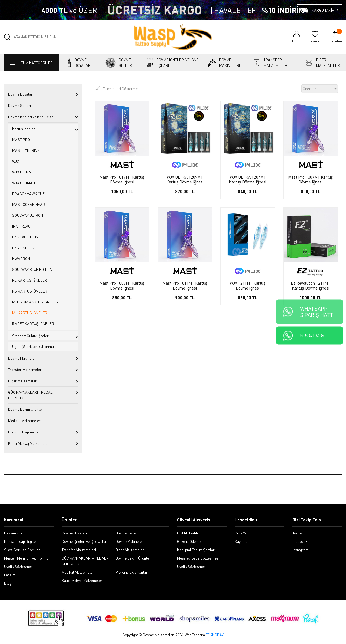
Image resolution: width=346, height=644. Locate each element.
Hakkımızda (13, 533)
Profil (296, 41)
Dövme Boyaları (79, 63)
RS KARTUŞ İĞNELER (30, 291)
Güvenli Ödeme (189, 541)
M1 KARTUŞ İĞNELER (30, 313)
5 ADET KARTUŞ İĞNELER (33, 323)
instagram (300, 550)
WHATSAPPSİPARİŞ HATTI (317, 312)
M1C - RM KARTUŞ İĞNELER (35, 302)
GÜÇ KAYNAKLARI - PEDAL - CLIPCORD (32, 395)
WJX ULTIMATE (24, 183)
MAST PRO (21, 139)
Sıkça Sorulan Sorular (22, 550)
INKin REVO (21, 226)
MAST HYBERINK (26, 150)
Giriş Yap (242, 533)
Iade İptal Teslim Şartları (196, 550)
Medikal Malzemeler (24, 421)
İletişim (10, 575)
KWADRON (21, 259)
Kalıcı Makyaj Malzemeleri (29, 443)
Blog (8, 583)
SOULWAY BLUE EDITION (32, 269)
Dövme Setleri (119, 63)
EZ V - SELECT (24, 248)
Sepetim (336, 37)
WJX (16, 161)
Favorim (315, 41)
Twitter (298, 533)
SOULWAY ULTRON (28, 215)
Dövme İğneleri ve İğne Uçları (172, 63)
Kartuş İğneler (24, 129)
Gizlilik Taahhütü (190, 533)
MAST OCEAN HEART (29, 204)
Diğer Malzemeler (322, 63)
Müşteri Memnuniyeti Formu (26, 558)
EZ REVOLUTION (25, 237)
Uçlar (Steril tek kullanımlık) (34, 346)
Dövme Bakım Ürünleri (26, 409)
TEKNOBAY (215, 635)
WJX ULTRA (22, 172)
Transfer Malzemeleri (270, 63)
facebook (300, 541)
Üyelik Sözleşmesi (19, 566)
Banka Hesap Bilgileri (21, 541)
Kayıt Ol (241, 541)
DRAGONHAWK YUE (28, 194)
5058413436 (312, 336)
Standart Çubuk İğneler (30, 336)
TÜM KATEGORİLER (31, 63)
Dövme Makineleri (224, 63)
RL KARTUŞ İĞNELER (30, 280)
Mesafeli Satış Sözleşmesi (198, 558)
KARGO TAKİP (325, 10)
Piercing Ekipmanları (25, 432)
